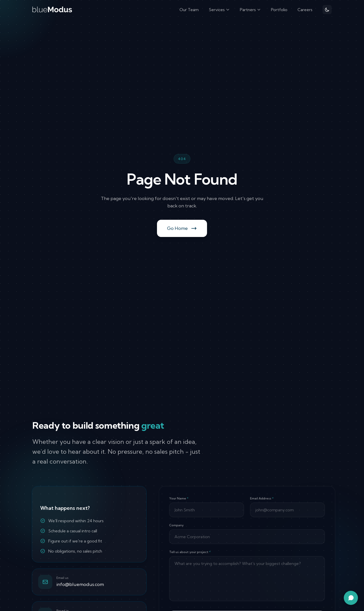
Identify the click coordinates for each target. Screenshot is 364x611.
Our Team (189, 10)
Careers (305, 10)
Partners (250, 10)
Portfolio (279, 10)
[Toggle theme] (327, 10)
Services (219, 10)
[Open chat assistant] (351, 598)
